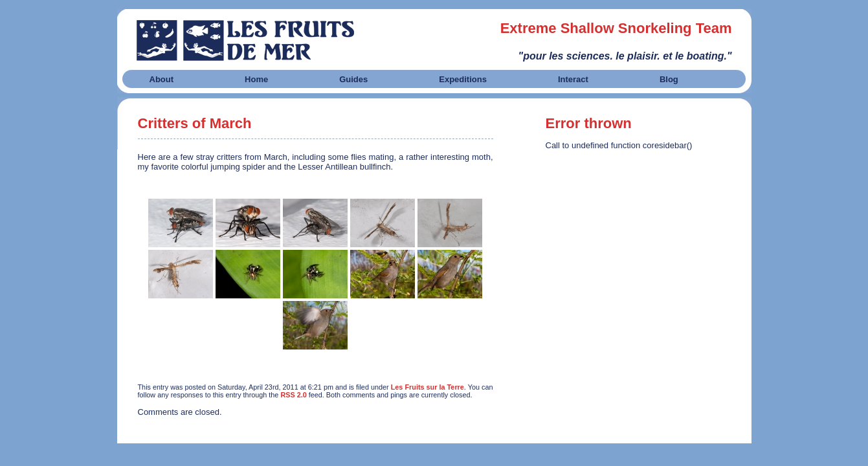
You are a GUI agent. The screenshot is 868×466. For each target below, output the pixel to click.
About (162, 79)
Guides (353, 79)
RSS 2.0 (293, 395)
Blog (669, 79)
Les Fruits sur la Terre (428, 387)
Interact (573, 79)
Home (256, 79)
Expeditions (463, 79)
